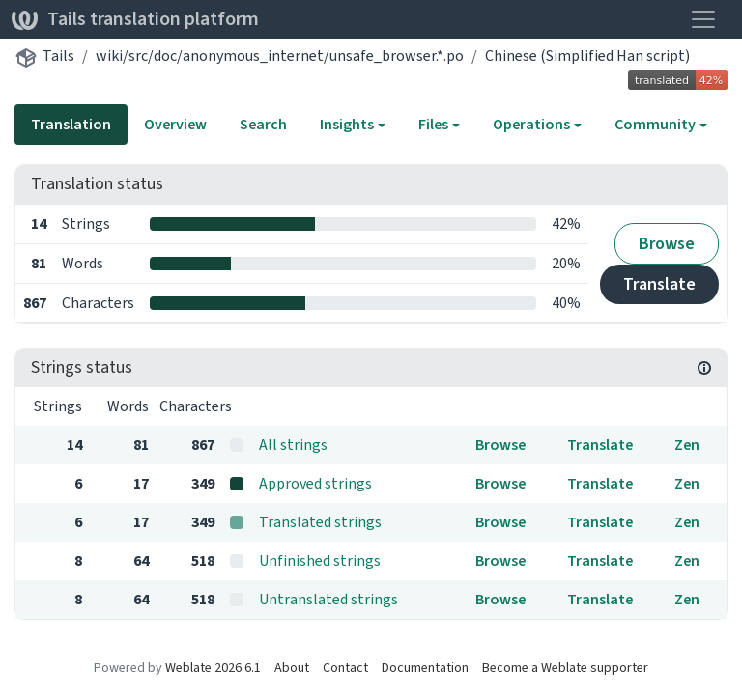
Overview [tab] (175, 124)
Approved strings (315, 483)
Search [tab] (263, 124)
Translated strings (320, 522)
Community (655, 124)
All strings (293, 445)
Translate (659, 284)
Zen (687, 445)
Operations (531, 124)
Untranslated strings (328, 599)
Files (433, 124)
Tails (58, 56)
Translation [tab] (71, 124)
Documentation (425, 668)
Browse (667, 243)
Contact (345, 668)
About (292, 668)
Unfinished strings (320, 560)
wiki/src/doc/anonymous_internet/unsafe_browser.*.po (280, 56)
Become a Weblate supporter (565, 668)
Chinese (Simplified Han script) (587, 56)
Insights (347, 124)
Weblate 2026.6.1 (213, 668)
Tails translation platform (135, 19)
